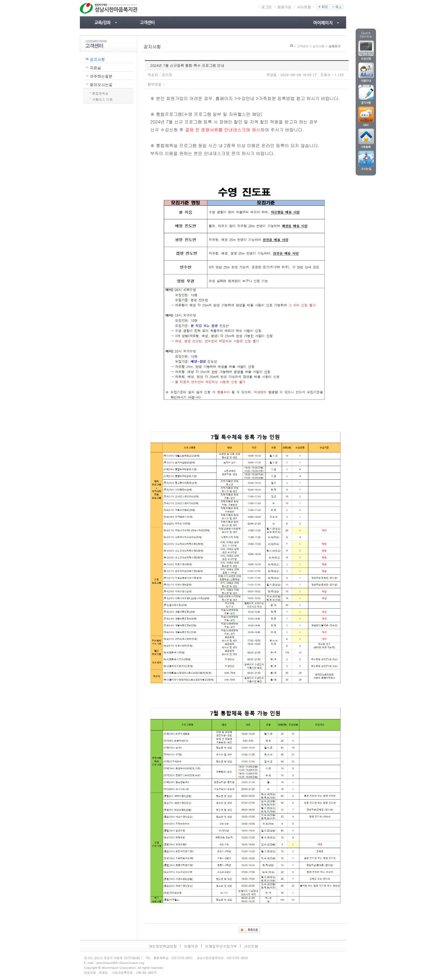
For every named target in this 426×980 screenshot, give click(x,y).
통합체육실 (100, 93)
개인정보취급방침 (163, 946)
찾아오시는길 (101, 85)
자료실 (95, 68)
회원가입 (284, 7)
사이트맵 (304, 7)
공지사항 (97, 59)
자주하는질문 (101, 76)
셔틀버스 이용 (102, 99)
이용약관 (191, 946)
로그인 (267, 7)
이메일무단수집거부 (221, 946)
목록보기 (249, 930)
